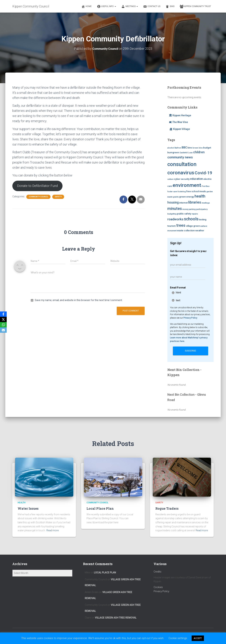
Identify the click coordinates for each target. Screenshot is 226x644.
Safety (58, 197)
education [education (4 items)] (197, 179)
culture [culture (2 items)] (170, 179)
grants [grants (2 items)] (176, 197)
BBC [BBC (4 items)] (184, 147)
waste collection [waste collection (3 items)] (186, 230)
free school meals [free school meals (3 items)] (196, 191)
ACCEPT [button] (198, 638)
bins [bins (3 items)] (190, 148)
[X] (3, 319)
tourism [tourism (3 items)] (172, 226)
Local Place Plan (100, 508)
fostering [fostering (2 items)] (182, 191)
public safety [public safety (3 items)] (184, 214)
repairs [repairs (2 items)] (195, 214)
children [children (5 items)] (199, 152)
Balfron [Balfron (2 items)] (178, 148)
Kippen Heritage (180, 115)
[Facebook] (3, 314)
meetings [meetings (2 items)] (206, 203)
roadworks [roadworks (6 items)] (175, 219)
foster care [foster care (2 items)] (172, 191)
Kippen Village (179, 129)
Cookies (158, 587)
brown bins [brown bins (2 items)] (198, 148)
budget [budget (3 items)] (207, 148)
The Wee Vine (179, 122)
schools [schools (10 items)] (191, 219)
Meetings (130, 7)
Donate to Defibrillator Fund (39, 186)
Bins (170, 7)
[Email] (3, 330)
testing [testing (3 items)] (203, 219)
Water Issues (28, 508)
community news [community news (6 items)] (180, 157)
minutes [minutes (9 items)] (175, 208)
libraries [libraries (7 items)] (195, 202)
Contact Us (152, 7)
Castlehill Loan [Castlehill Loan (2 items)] (186, 152)
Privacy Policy (190, 318)
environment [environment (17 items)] (187, 185)
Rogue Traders (167, 508)
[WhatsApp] (3, 325)
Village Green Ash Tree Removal (116, 618)
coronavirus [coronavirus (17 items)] (181, 172)
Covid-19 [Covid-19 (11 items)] (203, 173)
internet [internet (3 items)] (183, 203)
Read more (53, 530)
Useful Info (106, 7)
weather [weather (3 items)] (200, 230)
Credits (157, 572)
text (178, 300)
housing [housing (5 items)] (173, 202)
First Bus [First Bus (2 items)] (206, 186)
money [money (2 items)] (185, 209)
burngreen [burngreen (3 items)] (173, 152)
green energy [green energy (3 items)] (187, 197)
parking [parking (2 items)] (192, 209)
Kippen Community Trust (195, 7)
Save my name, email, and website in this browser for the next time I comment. (79, 301)
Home (87, 7)
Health (22, 503)
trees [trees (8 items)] (181, 225)
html (178, 292)
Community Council (38, 197)
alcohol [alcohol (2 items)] (171, 148)
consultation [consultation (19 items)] (182, 164)
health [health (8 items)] (200, 196)
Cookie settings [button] (178, 638)
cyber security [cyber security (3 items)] (182, 179)
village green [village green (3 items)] (193, 226)
